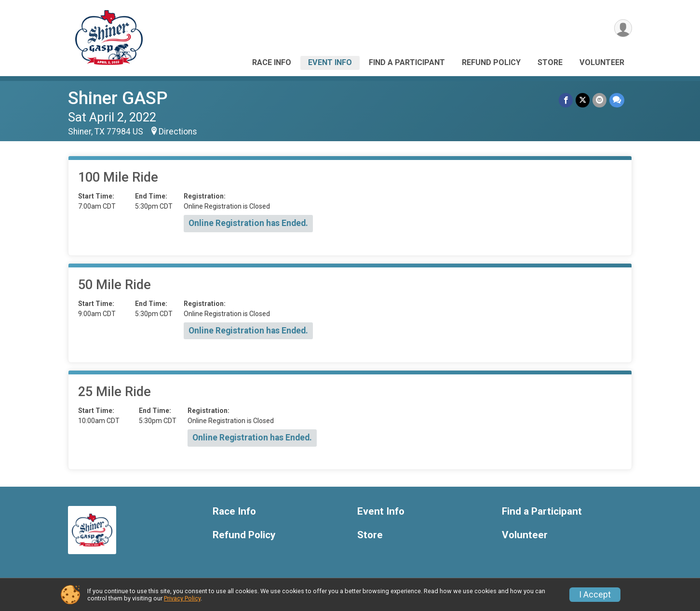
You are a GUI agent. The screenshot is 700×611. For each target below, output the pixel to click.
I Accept (595, 595)
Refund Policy (491, 62)
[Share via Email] (599, 100)
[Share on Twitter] (583, 100)
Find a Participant (407, 62)
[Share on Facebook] (566, 100)
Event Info (330, 62)
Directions (178, 132)
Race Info (272, 62)
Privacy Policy (182, 598)
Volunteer (602, 62)
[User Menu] (623, 28)
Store (550, 62)
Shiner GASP (118, 98)
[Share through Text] (617, 100)
